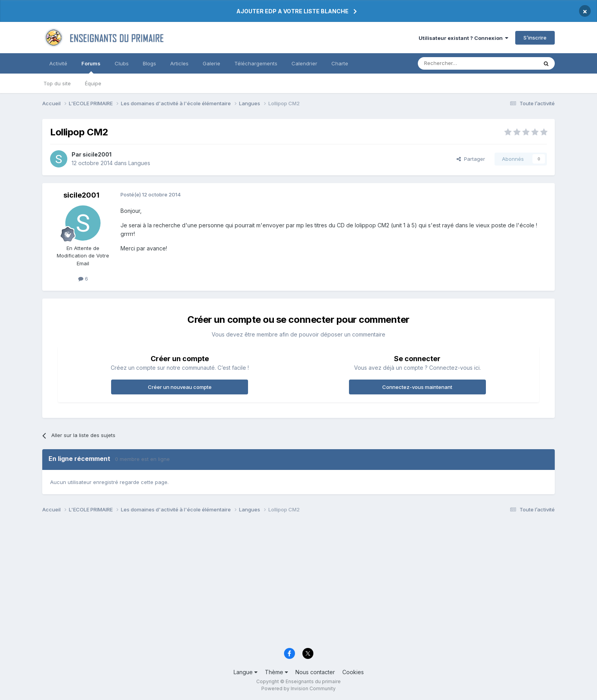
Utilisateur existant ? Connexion (463, 38)
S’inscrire (535, 38)
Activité (58, 63)
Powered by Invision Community (298, 688)
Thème (276, 672)
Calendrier (304, 63)
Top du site (57, 83)
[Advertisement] (277, 583)
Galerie (211, 63)
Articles (179, 63)
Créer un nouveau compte (180, 387)
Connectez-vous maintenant (417, 387)
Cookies (353, 672)
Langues (139, 163)
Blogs (149, 63)
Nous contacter (315, 672)
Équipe (93, 83)
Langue (245, 672)
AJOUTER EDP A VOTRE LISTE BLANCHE (292, 11)
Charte (340, 63)
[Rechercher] (460, 63)
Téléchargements (256, 63)
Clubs (122, 63)
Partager (471, 159)
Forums (91, 67)
